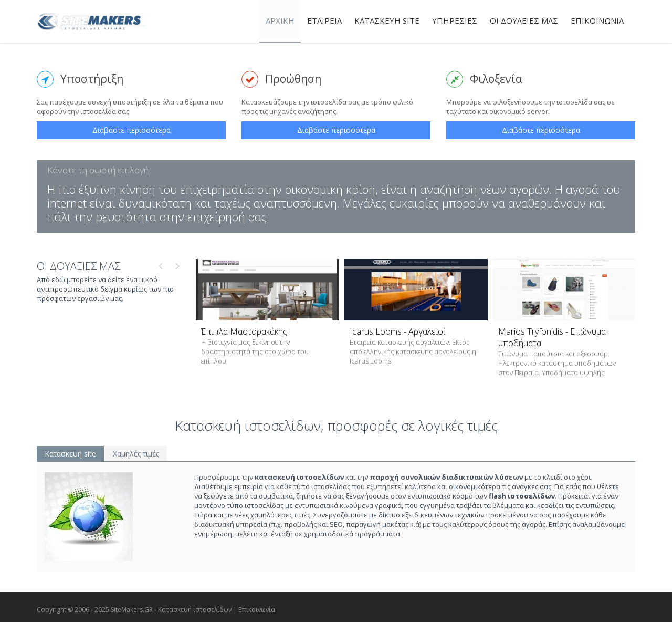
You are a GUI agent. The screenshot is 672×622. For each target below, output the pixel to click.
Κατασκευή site (70, 454)
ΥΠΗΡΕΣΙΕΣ (455, 20)
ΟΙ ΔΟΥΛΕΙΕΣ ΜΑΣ (524, 20)
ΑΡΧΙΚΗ (280, 20)
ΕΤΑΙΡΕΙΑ (324, 20)
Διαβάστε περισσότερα (132, 130)
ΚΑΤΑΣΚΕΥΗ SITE (387, 20)
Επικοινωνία (257, 610)
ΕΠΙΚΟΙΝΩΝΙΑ (597, 20)
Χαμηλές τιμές (136, 454)
